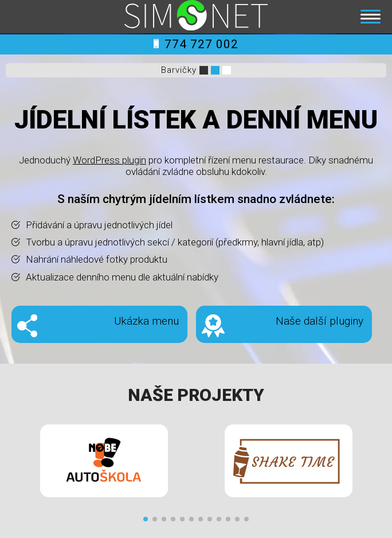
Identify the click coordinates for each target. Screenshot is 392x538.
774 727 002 (196, 44)
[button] (146, 519)
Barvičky (179, 70)
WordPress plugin (109, 160)
